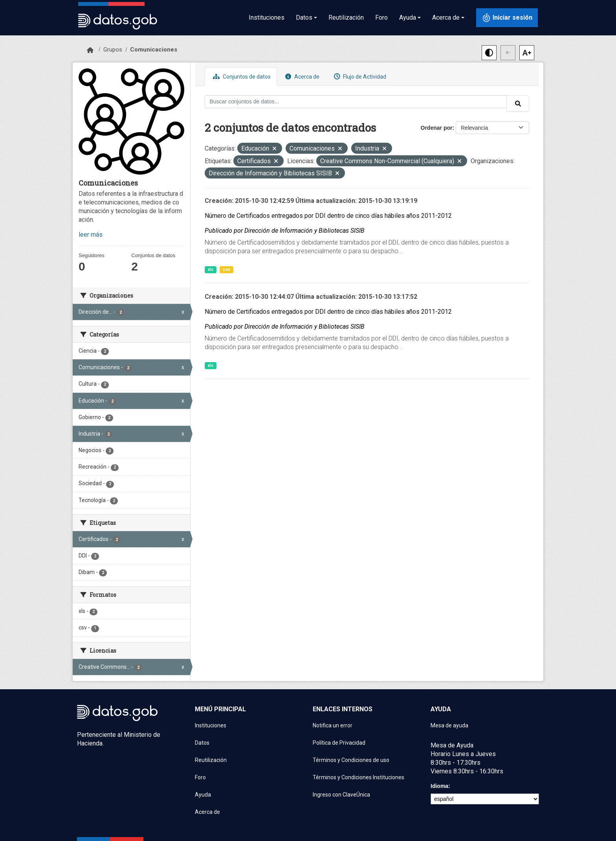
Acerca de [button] (446, 17)
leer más (91, 235)
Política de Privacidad (339, 743)
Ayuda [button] (408, 17)
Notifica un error (333, 725)
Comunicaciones (154, 50)
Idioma (439, 786)
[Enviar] (518, 103)
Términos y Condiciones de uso (351, 760)
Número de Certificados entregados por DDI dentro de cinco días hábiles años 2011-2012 (328, 216)
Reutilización (346, 17)
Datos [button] (304, 17)
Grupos (113, 50)
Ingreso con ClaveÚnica (341, 795)
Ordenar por (437, 128)
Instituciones (267, 17)
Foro (381, 17)
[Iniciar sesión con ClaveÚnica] (507, 18)
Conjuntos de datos (241, 76)
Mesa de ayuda (449, 725)
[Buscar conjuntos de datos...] (356, 102)
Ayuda (203, 795)
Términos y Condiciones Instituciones (358, 777)
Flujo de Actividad (359, 76)
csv (226, 270)
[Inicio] (90, 50)
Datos (202, 743)
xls (211, 270)
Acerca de (301, 76)
